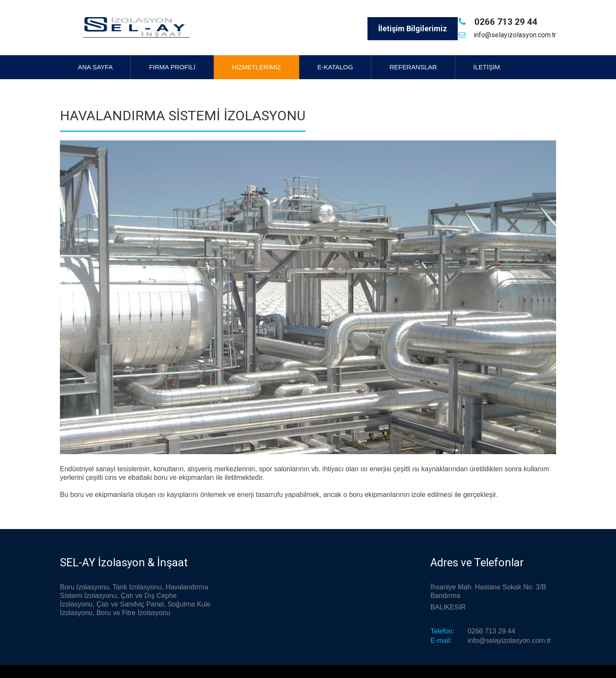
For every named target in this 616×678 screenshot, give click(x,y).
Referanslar (413, 67)
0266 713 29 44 (505, 22)
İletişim (487, 67)
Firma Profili (172, 67)
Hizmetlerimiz (256, 67)
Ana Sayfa (95, 67)
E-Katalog (335, 67)
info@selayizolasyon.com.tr (514, 35)
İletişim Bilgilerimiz (413, 28)
